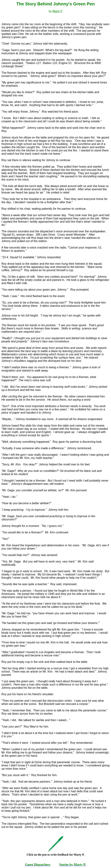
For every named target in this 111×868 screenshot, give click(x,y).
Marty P (57, 11)
